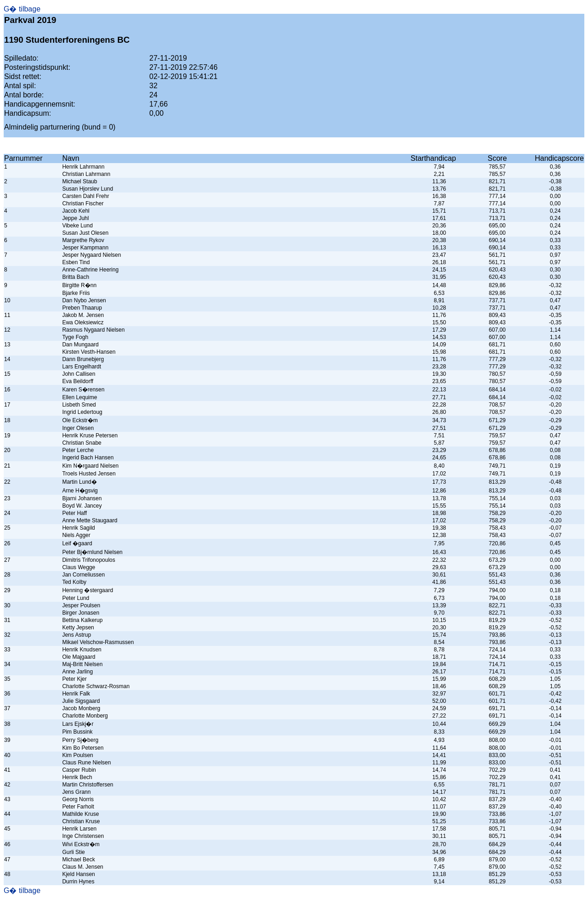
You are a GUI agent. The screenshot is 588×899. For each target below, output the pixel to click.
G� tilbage (22, 9)
